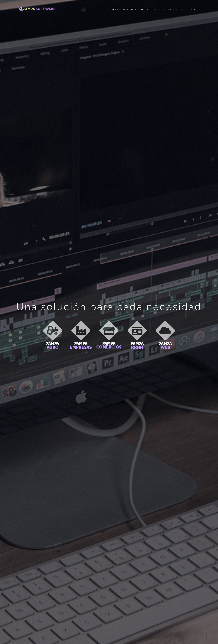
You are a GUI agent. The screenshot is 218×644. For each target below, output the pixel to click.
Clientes (166, 9)
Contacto (193, 9)
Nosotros (129, 9)
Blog (179, 9)
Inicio (114, 9)
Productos (148, 9)
